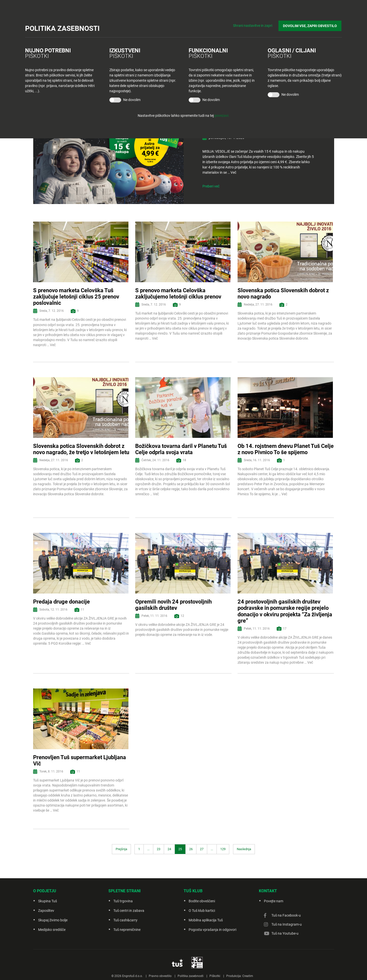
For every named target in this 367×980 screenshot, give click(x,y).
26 (191, 849)
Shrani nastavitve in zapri (254, 25)
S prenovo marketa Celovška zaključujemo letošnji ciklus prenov (178, 293)
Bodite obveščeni (202, 901)
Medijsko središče (52, 930)
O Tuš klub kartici (202, 911)
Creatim (248, 976)
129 (223, 849)
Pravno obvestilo (160, 976)
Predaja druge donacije (61, 602)
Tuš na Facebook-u (286, 915)
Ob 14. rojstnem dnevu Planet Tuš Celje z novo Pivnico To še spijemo (286, 449)
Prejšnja (121, 849)
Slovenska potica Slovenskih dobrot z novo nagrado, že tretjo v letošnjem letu (81, 449)
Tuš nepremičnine (127, 930)
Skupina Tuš (48, 901)
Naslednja (244, 849)
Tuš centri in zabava (129, 911)
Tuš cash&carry (125, 920)
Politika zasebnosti (191, 976)
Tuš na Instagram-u (287, 924)
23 (159, 849)
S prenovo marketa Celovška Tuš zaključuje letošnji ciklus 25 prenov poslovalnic (76, 297)
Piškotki (215, 976)
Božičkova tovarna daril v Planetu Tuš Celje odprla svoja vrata (181, 449)
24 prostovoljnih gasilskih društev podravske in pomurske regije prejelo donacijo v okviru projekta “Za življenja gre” (285, 611)
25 (180, 849)
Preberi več (211, 186)
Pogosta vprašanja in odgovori (212, 930)
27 (202, 849)
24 (169, 849)
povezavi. (222, 116)
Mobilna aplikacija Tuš (206, 920)
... (148, 849)
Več (233, 172)
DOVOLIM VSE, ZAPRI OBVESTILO (310, 25)
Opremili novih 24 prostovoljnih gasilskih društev (173, 605)
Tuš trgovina (123, 901)
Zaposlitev (46, 911)
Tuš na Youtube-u (285, 933)
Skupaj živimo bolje (53, 920)
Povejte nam (274, 901)
